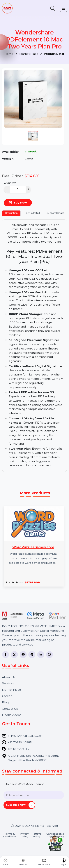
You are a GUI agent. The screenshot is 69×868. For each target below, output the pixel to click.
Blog (5, 702)
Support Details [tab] (55, 213)
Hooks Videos (12, 715)
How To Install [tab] (32, 213)
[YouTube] (23, 655)
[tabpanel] (35, 346)
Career (7, 696)
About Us (9, 677)
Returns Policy (37, 835)
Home (11, 54)
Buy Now (20, 202)
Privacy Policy (24, 835)
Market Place (31, 54)
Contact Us (10, 709)
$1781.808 (32, 582)
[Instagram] (49, 655)
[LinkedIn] (41, 655)
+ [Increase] (28, 189)
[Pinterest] (32, 655)
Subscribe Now (20, 805)
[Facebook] (6, 655)
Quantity (10, 183)
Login (64, 862)
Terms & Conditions (10, 835)
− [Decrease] (7, 189)
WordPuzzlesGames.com (33, 547)
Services (8, 683)
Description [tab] (11, 213)
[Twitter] (14, 655)
